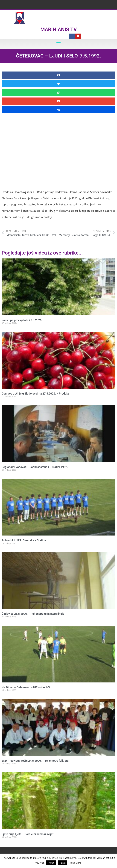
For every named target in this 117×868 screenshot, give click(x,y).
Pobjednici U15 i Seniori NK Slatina (24, 540)
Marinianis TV (59, 29)
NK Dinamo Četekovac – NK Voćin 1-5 (26, 687)
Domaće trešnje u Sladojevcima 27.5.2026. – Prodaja (35, 394)
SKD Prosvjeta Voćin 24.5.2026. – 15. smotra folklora (35, 761)
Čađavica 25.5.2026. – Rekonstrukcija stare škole (33, 614)
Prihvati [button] (51, 863)
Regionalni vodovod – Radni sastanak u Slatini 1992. (35, 467)
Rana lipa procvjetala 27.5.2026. (22, 320)
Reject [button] (63, 863)
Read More (75, 863)
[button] (59, 44)
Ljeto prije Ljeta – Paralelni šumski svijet (28, 834)
